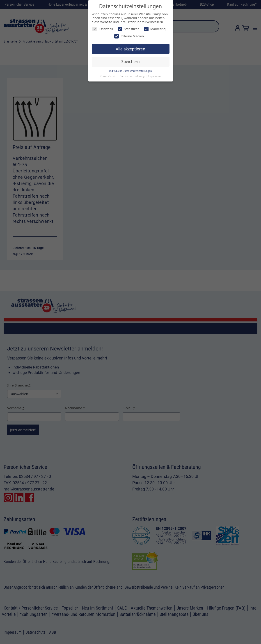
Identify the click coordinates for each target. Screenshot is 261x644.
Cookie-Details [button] (109, 76)
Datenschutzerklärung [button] (132, 76)
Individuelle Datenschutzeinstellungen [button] (131, 71)
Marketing (155, 29)
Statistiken (129, 29)
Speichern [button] (130, 61)
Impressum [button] (154, 76)
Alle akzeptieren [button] (131, 49)
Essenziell (103, 29)
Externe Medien (129, 36)
